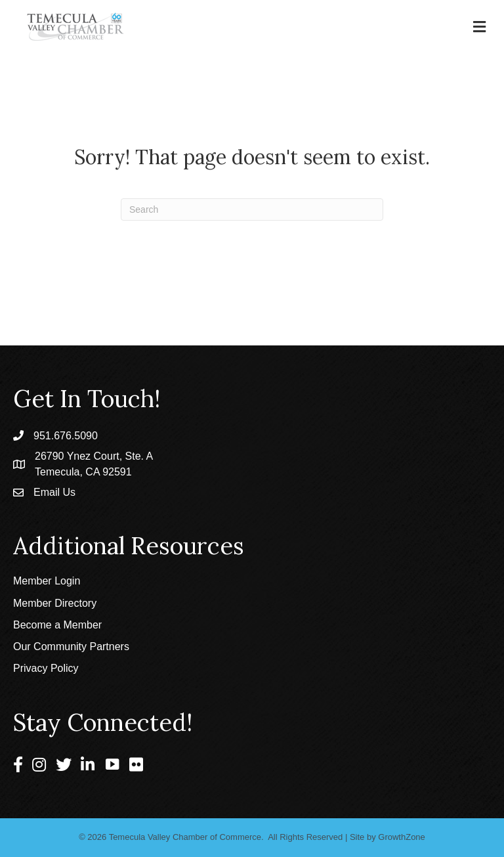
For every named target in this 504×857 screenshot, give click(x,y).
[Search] (252, 209)
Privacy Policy (46, 668)
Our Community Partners (71, 647)
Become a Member (57, 625)
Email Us (54, 492)
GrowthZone (402, 837)
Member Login (47, 581)
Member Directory (55, 603)
